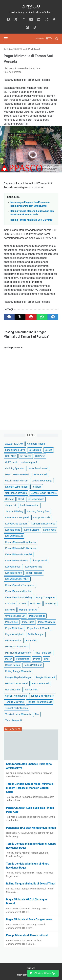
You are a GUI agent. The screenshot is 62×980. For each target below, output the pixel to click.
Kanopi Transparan (46, 597)
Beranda (31, 968)
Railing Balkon (13, 665)
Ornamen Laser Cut (15, 616)
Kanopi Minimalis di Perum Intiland (27, 935)
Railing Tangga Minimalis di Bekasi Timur (31, 884)
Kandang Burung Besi (38, 511)
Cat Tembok (11, 462)
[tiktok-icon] (35, 28)
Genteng (10, 499)
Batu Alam (11, 456)
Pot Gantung (23, 659)
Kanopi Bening (13, 530)
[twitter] (20, 317)
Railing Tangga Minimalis (18, 671)
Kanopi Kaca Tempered (17, 517)
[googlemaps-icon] (54, 20)
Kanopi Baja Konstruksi (43, 524)
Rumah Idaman (13, 690)
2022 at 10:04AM (14, 444)
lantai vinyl (50, 604)
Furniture (37, 487)
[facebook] (9, 317)
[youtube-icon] (31, 20)
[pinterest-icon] (27, 28)
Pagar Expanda (37, 616)
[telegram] (53, 317)
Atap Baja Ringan (36, 444)
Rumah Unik (31, 690)
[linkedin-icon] (39, 20)
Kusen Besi (35, 604)
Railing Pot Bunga (33, 665)
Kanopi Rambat (13, 567)
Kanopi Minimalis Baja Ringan (21, 542)
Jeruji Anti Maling (14, 511)
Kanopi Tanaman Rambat (18, 591)
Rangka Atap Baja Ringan (18, 677)
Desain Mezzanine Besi (17, 474)
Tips (37, 714)
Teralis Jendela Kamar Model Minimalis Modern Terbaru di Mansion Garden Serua (30, 788)
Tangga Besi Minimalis (42, 696)
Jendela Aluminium (29, 505)
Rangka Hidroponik (45, 677)
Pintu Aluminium (14, 640)
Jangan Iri (10, 505)
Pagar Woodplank (14, 634)
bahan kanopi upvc (15, 450)
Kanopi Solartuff (14, 573)
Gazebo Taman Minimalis (44, 493)
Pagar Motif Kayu (14, 628)
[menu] (8, 39)
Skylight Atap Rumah (16, 696)
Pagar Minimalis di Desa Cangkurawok (29, 919)
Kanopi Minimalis (42, 517)
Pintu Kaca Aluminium (17, 647)
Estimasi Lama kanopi (17, 487)
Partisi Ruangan (36, 634)
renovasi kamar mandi (17, 683)
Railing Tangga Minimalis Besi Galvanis (31, 220)
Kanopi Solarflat (34, 567)
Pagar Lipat (28, 622)
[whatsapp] (42, 317)
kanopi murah (40, 561)
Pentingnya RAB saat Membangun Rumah (31, 828)
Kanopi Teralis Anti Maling (19, 597)
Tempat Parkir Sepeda (17, 708)
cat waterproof (29, 462)
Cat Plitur (40, 456)
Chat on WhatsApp (43, 973)
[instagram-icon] (23, 20)
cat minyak (26, 456)
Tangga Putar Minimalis (40, 702)
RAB (46, 659)
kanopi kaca (50, 530)
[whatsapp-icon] (46, 20)
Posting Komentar (13, 72)
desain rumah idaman (16, 481)
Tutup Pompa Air (14, 720)
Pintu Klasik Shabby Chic (18, 653)
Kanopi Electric (32, 530)
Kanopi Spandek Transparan (20, 585)
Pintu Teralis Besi (43, 653)
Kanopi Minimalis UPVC (17, 561)
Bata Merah (35, 450)
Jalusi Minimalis (36, 499)
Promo (37, 659)
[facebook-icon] (8, 20)
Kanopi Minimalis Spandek (19, 554)
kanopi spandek (34, 573)
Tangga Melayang (14, 702)
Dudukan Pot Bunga (42, 481)
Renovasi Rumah (41, 683)
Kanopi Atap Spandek (16, 524)
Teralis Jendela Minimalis (18, 714)
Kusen (23, 604)
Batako (49, 450)
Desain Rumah (40, 474)
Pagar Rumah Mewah (38, 628)
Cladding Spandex (15, 468)
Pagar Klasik (12, 622)
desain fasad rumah (38, 468)
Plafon (9, 659)
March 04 (10, 610)
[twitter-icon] (16, 20)
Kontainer (10, 604)
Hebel (21, 499)
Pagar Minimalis (46, 622)
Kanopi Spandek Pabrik (17, 579)
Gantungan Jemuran (16, 493)
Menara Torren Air (28, 610)
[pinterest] (31, 317)
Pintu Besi (31, 640)
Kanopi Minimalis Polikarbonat (21, 548)
